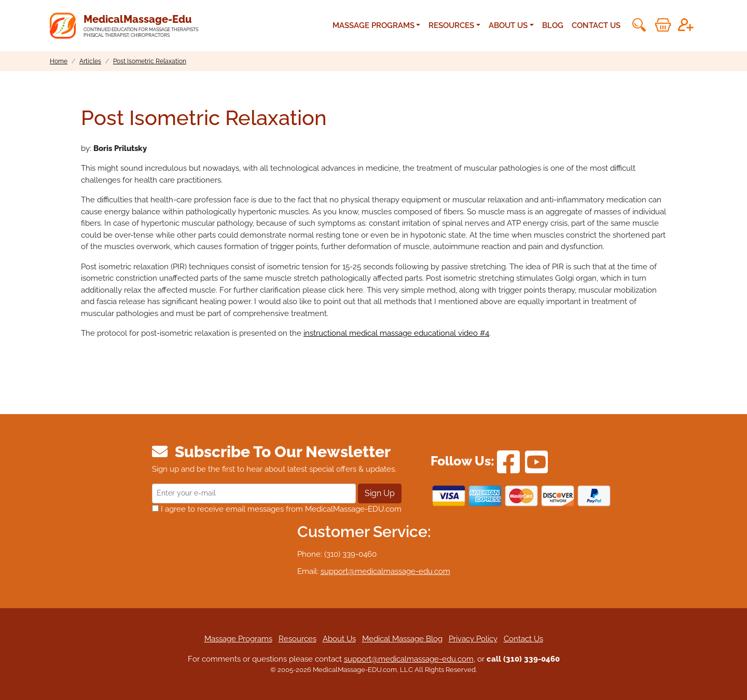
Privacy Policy (473, 639)
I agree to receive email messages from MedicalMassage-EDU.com (277, 509)
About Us (339, 639)
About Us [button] (508, 25)
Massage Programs (238, 639)
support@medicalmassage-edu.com (385, 571)
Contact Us (596, 25)
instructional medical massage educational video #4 (396, 333)
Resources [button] (451, 25)
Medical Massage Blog (402, 639)
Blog (553, 25)
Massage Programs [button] (374, 25)
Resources (298, 639)
